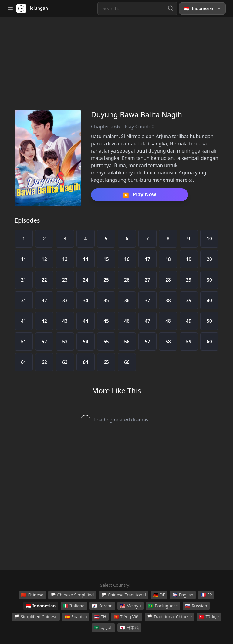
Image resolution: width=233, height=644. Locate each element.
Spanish (76, 617)
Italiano (74, 606)
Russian (196, 606)
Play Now (140, 195)
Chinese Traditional (123, 595)
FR (206, 595)
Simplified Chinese (36, 617)
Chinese (32, 595)
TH (100, 617)
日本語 (129, 628)
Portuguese (163, 606)
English (183, 595)
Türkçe (209, 617)
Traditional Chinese (169, 617)
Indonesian (41, 606)
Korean (102, 606)
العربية (103, 628)
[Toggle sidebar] (10, 8)
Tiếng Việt (127, 617)
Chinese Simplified (72, 595)
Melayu (130, 606)
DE (159, 595)
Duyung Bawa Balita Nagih (137, 114)
